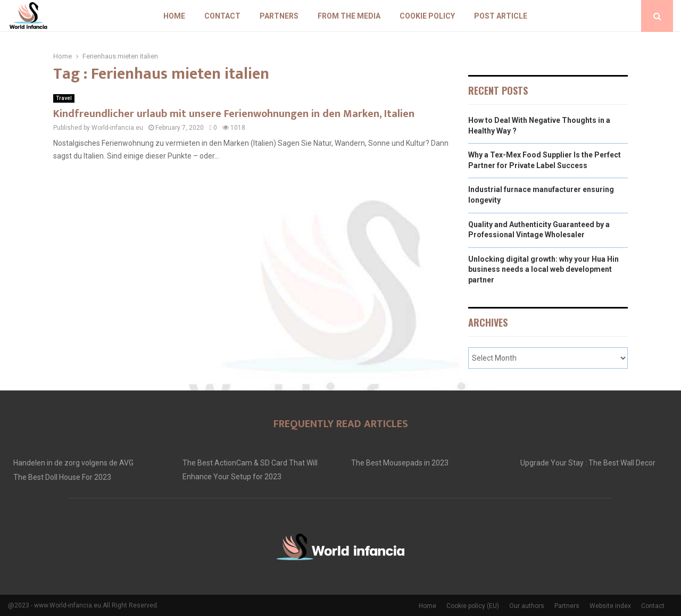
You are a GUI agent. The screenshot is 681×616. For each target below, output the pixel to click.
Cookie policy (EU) (473, 606)
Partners (279, 16)
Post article (501, 16)
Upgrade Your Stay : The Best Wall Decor (588, 463)
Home (174, 16)
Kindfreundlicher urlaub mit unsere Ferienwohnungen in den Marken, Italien (234, 114)
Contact (222, 16)
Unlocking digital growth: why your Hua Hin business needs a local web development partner (543, 269)
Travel (64, 98)
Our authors (527, 606)
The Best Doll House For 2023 (62, 477)
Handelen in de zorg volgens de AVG (73, 463)
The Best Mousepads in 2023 (400, 463)
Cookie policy (427, 16)
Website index (610, 606)
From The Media (349, 16)
